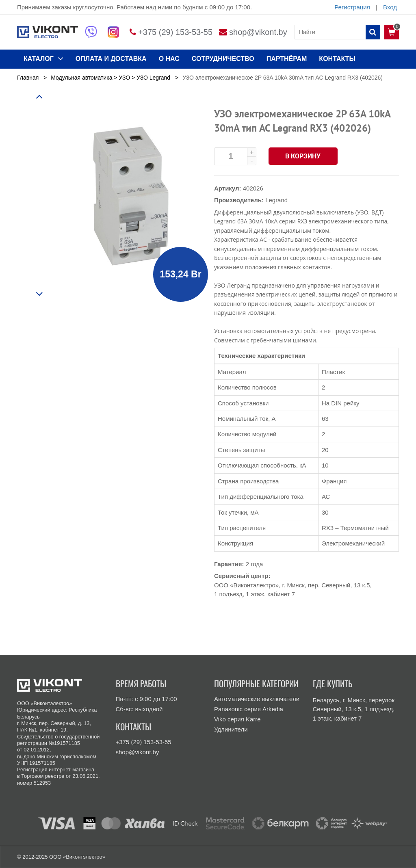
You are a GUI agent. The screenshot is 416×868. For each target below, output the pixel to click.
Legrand (276, 200)
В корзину (303, 156)
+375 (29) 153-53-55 (175, 32)
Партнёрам (287, 59)
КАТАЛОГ (43, 58)
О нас (169, 59)
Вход (390, 7)
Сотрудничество (223, 59)
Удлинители (231, 729)
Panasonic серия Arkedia (249, 709)
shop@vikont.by (258, 32)
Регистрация (352, 7)
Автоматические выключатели (257, 699)
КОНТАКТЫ (337, 59)
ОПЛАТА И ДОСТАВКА (111, 59)
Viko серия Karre (237, 719)
